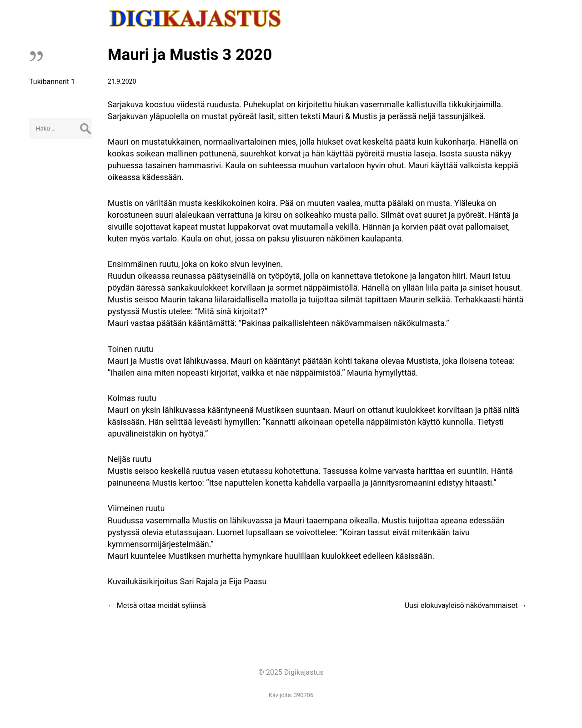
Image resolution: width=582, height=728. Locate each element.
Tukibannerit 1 (52, 82)
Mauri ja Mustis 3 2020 (190, 55)
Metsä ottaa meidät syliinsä (157, 605)
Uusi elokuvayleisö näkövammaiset (466, 605)
